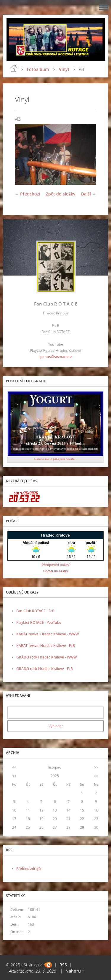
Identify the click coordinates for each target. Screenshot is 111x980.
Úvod (14, 68)
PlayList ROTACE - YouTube (39, 622)
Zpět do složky (61, 194)
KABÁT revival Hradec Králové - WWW (48, 634)
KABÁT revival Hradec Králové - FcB (46, 646)
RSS (63, 965)
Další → (89, 194)
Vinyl (64, 69)
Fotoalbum (38, 69)
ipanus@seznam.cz (56, 357)
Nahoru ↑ (75, 971)
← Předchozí (28, 194)
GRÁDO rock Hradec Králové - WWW (46, 657)
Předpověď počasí (56, 565)
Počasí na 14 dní (56, 571)
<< (14, 767)
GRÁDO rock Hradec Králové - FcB (45, 669)
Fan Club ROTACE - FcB (35, 611)
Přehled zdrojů (29, 869)
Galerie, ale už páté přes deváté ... (56, 459)
